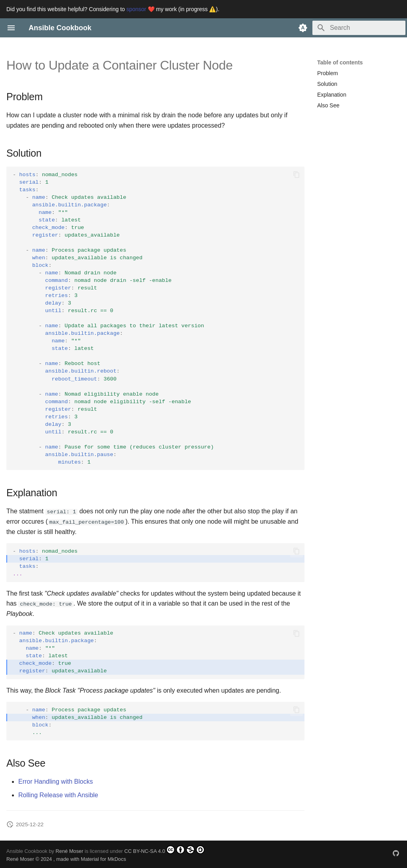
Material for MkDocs (103, 859)
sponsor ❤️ (141, 9)
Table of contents (340, 62)
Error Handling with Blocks (56, 782)
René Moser (70, 851)
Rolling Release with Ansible (58, 795)
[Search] (359, 28)
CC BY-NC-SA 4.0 (165, 849)
